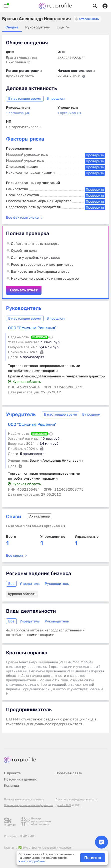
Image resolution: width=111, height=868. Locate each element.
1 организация (18, 113)
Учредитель (21, 414)
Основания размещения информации (28, 805)
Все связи (14, 556)
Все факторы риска (22, 217)
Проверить (95, 155)
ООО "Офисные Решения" (32, 328)
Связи (13, 517)
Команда (11, 786)
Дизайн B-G (63, 805)
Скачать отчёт (55, 262)
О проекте (12, 773)
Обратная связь (69, 773)
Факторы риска (25, 139)
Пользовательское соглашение (24, 800)
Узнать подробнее (32, 861)
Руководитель (24, 308)
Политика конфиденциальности (76, 800)
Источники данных (20, 779)
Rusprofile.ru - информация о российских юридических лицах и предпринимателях (55, 6)
